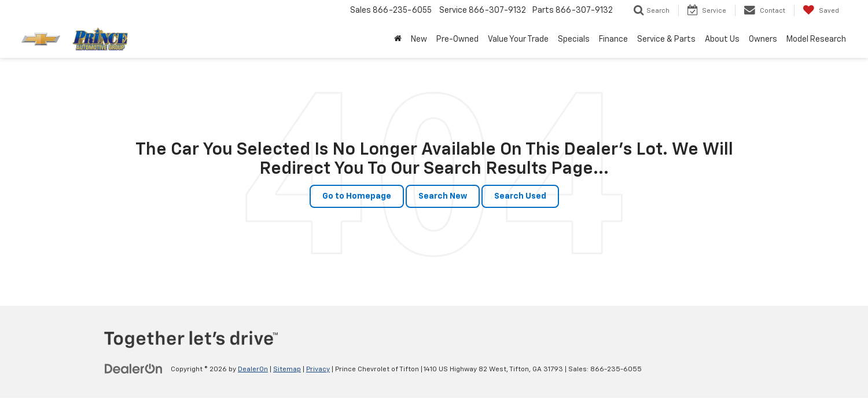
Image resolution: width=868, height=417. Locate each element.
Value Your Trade (518, 39)
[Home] (398, 39)
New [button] (419, 39)
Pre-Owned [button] (457, 39)
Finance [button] (613, 39)
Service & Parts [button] (666, 39)
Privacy (318, 370)
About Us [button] (722, 39)
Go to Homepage (357, 196)
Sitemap (287, 370)
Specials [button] (574, 39)
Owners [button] (763, 39)
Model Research (816, 39)
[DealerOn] (134, 369)
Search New (443, 196)
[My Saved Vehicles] (821, 10)
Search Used (520, 196)
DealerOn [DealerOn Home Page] (253, 370)
